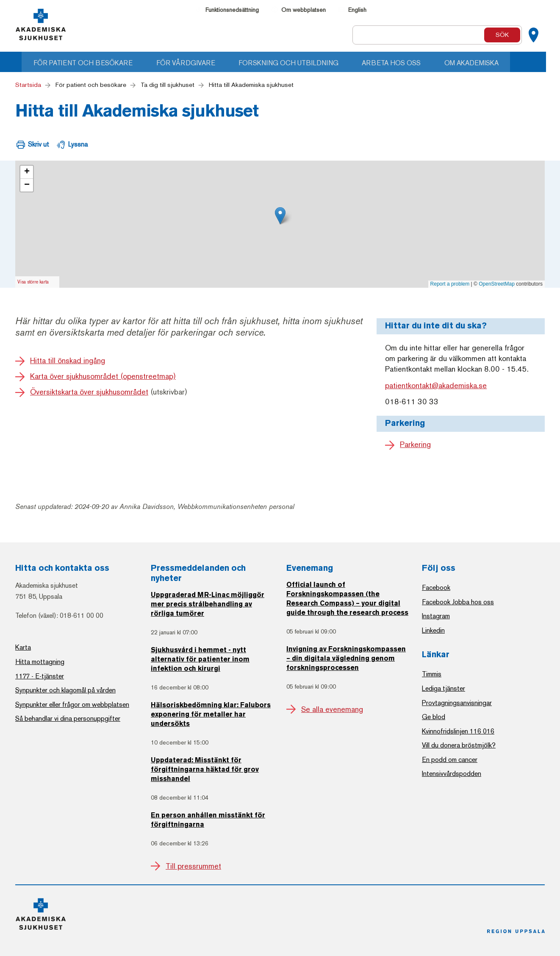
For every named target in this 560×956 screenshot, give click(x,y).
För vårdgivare (198, 63)
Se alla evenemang (332, 709)
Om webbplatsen (304, 10)
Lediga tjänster (444, 688)
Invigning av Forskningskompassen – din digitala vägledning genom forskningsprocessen (346, 659)
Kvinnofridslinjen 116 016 (458, 731)
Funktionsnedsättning (232, 10)
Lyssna (78, 144)
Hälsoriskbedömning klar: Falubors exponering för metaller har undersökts (211, 715)
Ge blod (434, 717)
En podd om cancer (450, 760)
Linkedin (433, 630)
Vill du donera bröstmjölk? (459, 745)
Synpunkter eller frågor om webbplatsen (72, 704)
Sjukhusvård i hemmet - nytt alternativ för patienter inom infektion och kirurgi (200, 660)
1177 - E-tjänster (40, 676)
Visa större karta (33, 282)
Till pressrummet (193, 866)
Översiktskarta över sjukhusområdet (89, 392)
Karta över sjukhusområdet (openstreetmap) (103, 376)
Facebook (436, 588)
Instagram (436, 616)
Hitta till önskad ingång (68, 361)
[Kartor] (533, 35)
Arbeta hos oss (407, 63)
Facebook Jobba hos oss (458, 602)
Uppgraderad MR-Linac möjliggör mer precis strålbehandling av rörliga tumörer (208, 605)
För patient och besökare (93, 63)
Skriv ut (39, 144)
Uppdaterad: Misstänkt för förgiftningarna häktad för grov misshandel (205, 770)
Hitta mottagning (40, 662)
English (357, 10)
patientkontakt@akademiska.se (436, 386)
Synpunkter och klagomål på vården (65, 690)
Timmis (432, 674)
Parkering (415, 445)
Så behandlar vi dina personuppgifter (68, 718)
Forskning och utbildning (302, 63)
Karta (23, 647)
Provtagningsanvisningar (457, 703)
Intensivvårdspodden (452, 774)
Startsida (28, 85)
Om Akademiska (489, 63)
